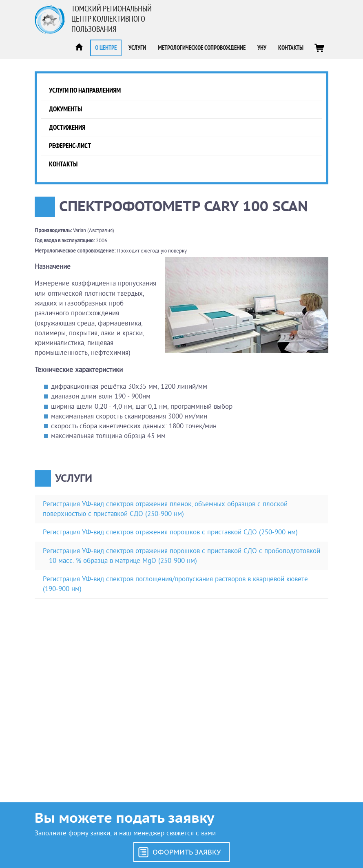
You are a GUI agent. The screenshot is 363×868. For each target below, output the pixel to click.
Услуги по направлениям (85, 90)
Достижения (67, 127)
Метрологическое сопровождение (202, 48)
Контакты (291, 48)
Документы (65, 109)
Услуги (137, 48)
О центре (106, 48)
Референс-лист (70, 146)
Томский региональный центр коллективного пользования (112, 19)
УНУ (262, 48)
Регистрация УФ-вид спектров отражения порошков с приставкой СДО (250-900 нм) (170, 532)
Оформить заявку (187, 852)
